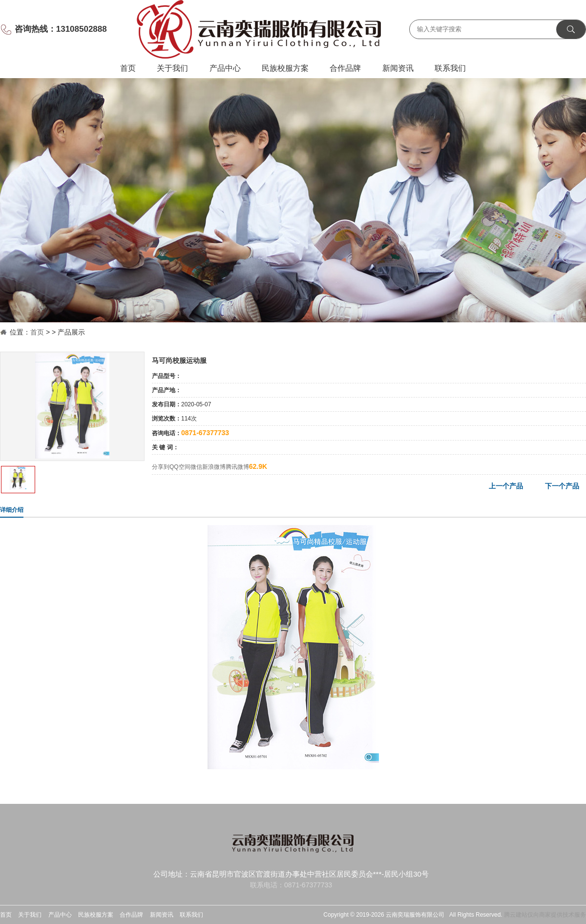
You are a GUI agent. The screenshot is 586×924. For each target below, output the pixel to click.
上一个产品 (506, 486)
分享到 (161, 467)
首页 (128, 68)
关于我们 (172, 68)
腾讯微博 (237, 467)
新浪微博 (214, 467)
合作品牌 (345, 68)
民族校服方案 (285, 68)
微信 (196, 467)
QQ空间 (180, 467)
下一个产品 (562, 486)
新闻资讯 (398, 68)
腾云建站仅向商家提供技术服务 (545, 915)
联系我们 (450, 68)
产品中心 (225, 68)
